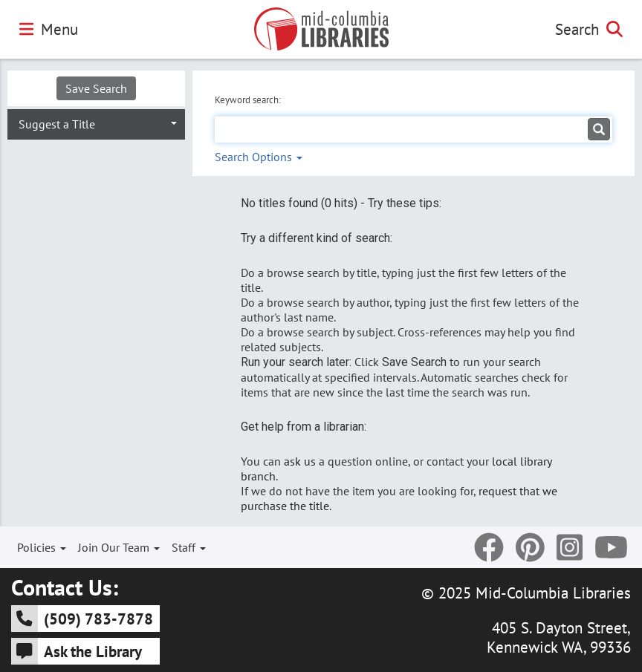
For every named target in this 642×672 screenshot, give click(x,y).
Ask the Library (77, 651)
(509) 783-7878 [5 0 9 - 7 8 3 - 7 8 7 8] (82, 619)
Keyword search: (249, 100)
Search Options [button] (259, 157)
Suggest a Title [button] (57, 124)
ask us (300, 461)
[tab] (96, 123)
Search (589, 29)
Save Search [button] (96, 88)
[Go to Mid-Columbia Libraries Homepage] (321, 29)
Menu (49, 29)
